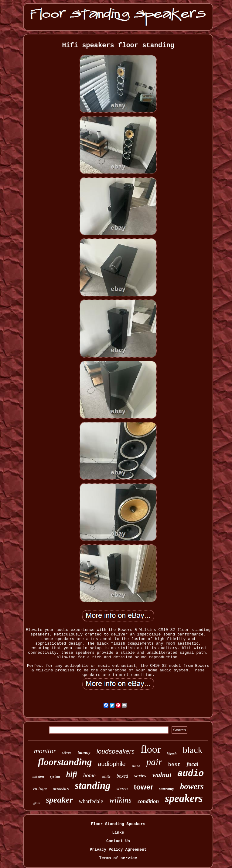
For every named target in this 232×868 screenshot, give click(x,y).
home (89, 775)
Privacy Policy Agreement (118, 850)
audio (191, 774)
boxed (122, 776)
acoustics (61, 789)
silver (67, 752)
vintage (40, 788)
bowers (192, 786)
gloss (37, 803)
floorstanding (65, 762)
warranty (166, 789)
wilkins (121, 800)
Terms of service (118, 858)
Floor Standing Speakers (118, 824)
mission (38, 776)
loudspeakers (116, 751)
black (192, 750)
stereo (122, 789)
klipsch (172, 753)
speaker (59, 800)
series (140, 776)
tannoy (84, 752)
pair (154, 762)
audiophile (112, 764)
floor (151, 749)
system (55, 776)
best (174, 765)
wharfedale (91, 801)
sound (136, 766)
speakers (184, 798)
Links (118, 833)
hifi (72, 774)
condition (148, 801)
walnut (162, 775)
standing (92, 786)
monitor (45, 751)
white (106, 776)
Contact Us (118, 841)
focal (192, 764)
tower (143, 787)
